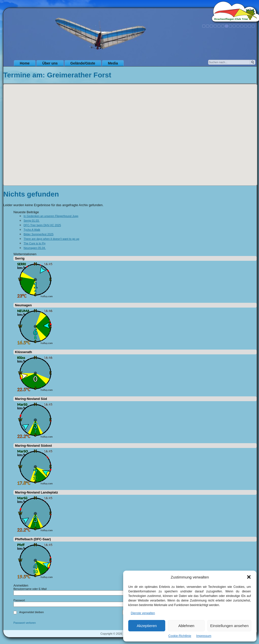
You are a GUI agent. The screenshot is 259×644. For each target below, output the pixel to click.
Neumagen (23, 305)
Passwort (19, 600)
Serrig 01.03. (32, 221)
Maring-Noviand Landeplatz (36, 492)
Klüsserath (23, 352)
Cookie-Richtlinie (180, 636)
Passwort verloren (25, 623)
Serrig (20, 258)
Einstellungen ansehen (229, 626)
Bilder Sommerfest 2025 (39, 234)
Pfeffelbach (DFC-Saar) (33, 539)
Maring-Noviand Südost (33, 446)
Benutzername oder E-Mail (30, 589)
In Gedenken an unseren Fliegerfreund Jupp (51, 216)
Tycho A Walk (32, 230)
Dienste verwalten (143, 613)
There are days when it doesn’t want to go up (51, 239)
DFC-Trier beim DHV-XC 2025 (42, 225)
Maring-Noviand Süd (31, 399)
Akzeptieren (147, 626)
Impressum (204, 636)
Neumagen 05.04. (35, 248)
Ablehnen (186, 626)
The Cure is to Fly (35, 243)
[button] (249, 577)
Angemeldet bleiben (32, 612)
